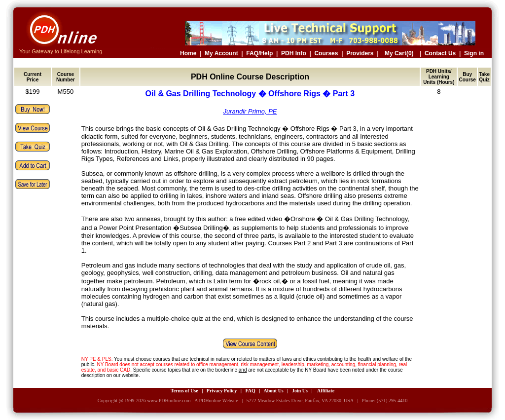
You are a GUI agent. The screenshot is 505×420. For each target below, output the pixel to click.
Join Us (300, 391)
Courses (326, 53)
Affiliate (326, 391)
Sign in (474, 53)
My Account (221, 53)
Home (188, 53)
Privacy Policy (222, 391)
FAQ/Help (259, 53)
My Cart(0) (399, 53)
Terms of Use (184, 391)
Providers (360, 53)
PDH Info (294, 53)
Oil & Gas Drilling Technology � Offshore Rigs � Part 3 (250, 94)
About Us (273, 391)
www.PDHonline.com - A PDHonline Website (192, 401)
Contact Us (440, 53)
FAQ (250, 391)
